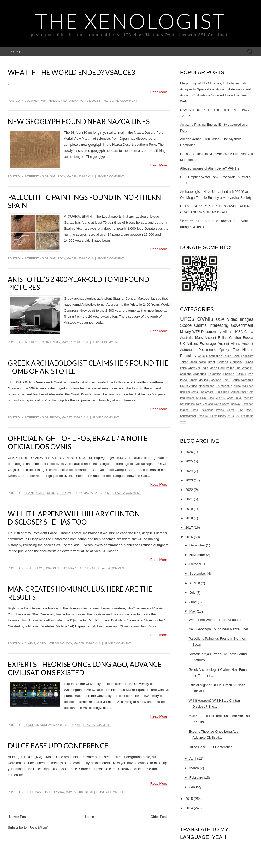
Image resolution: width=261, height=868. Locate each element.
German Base (238, 392)
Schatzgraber (188, 416)
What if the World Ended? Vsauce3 (72, 72)
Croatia (209, 392)
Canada (223, 362)
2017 (189, 528)
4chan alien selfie (193, 362)
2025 (189, 461)
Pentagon (248, 404)
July (192, 593)
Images (247, 319)
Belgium (185, 392)
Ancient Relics (216, 338)
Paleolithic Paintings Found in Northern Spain (84, 201)
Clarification (214, 356)
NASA (238, 332)
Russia (248, 338)
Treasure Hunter (207, 416)
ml (106, 101)
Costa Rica (197, 392)
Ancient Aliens (229, 344)
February (196, 777)
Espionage (208, 344)
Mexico (203, 380)
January (195, 787)
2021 (189, 499)
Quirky (224, 350)
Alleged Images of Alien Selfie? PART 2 (210, 168)
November (197, 555)
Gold (250, 392)
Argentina (200, 374)
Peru (221, 368)
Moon (213, 368)
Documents (207, 350)
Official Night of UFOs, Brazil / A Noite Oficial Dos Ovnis (78, 442)
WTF (51, 643)
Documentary (35, 101)
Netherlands (187, 404)
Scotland (215, 380)
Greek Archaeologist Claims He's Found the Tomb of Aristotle (88, 367)
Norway (236, 404)
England (229, 374)
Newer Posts (19, 817)
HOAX (249, 362)
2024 (189, 471)
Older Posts (159, 817)
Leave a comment (124, 101)
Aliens (227, 332)
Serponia (247, 380)
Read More (159, 92)
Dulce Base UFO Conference (58, 746)
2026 (189, 452)
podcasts (247, 356)
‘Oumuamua (224, 386)
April (193, 758)
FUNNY (241, 374)
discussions (206, 386)
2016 (189, 537)
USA (48, 568)
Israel (184, 380)
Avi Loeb (248, 386)
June (193, 602)
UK (182, 344)
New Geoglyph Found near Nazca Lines (79, 121)
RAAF (250, 410)
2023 (189, 480)
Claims (30, 643)
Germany (236, 362)
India (205, 368)
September (198, 573)
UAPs (230, 416)
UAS (237, 416)
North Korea (222, 404)
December (197, 545)
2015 (189, 799)
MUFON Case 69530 (229, 398)
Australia (187, 338)
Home (16, 52)
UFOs (51, 493)
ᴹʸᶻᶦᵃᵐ (183, 422)
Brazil (29, 493)
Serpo (236, 380)
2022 (189, 490)
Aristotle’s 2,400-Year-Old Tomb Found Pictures (78, 283)
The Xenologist (130, 21)
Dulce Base (34, 792)
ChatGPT (194, 368)
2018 (189, 518)
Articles (192, 344)
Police (230, 368)
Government (242, 325)
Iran (251, 374)
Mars (199, 338)
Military (185, 332)
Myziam (248, 398)
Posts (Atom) (38, 827)
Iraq (182, 398)
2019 (189, 509)
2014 (189, 808)
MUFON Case (205, 398)
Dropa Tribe (222, 392)
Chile (201, 356)
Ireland (191, 398)
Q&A (240, 410)
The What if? (244, 368)
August (195, 583)
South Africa (189, 386)
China (249, 332)
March (194, 768)
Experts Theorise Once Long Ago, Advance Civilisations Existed (85, 668)
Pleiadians (207, 410)
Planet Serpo (189, 410)
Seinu (226, 380)
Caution (235, 338)
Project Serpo (225, 410)
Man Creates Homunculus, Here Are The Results (80, 593)
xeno (183, 368)
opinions (186, 374)
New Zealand (205, 404)
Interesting (34, 176)
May (193, 611)
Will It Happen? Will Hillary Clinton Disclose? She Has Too (74, 518)
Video (53, 101)
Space (29, 725)
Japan (193, 380)
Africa (237, 386)
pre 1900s (247, 416)
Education (215, 374)
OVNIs (41, 493)
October (195, 564)
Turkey (222, 416)
